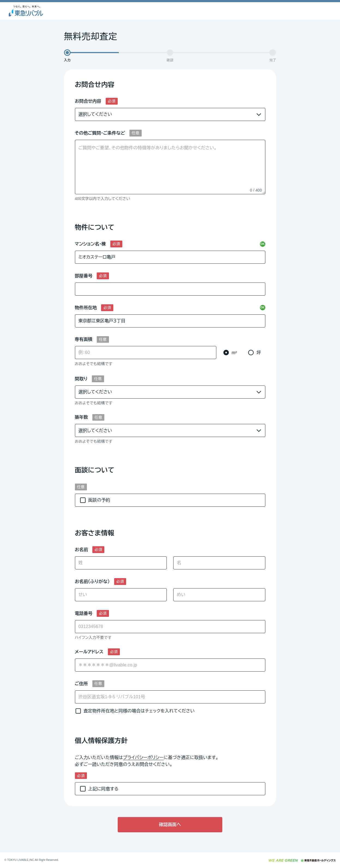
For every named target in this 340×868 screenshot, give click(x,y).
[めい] (219, 595)
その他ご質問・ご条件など (100, 133)
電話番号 (84, 613)
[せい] (121, 595)
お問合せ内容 (88, 101)
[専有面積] (146, 353)
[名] (219, 563)
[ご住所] (170, 697)
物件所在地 (86, 308)
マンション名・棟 (90, 244)
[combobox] (170, 665)
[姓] (121, 563)
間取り (81, 379)
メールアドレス (89, 652)
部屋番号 (84, 276)
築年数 (82, 417)
